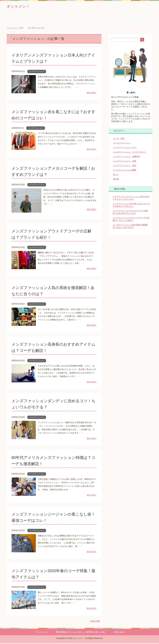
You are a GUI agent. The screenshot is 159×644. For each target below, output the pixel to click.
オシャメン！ (20, 7)
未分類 (116, 180)
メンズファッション (37, 72)
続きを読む (92, 93)
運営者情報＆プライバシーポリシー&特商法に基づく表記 (80, 633)
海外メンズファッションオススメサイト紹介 (61, 18)
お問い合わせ (119, 633)
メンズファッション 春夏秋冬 (127, 157)
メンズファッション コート (125, 148)
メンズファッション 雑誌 (125, 166)
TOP (15, 29)
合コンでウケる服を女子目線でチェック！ (98, 18)
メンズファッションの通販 (125, 171)
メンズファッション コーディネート (129, 153)
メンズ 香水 (119, 139)
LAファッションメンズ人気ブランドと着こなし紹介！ (134, 18)
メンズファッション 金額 (125, 162)
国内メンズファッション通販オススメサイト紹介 (25, 18)
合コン (116, 175)
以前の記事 (95, 622)
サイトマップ (41, 633)
